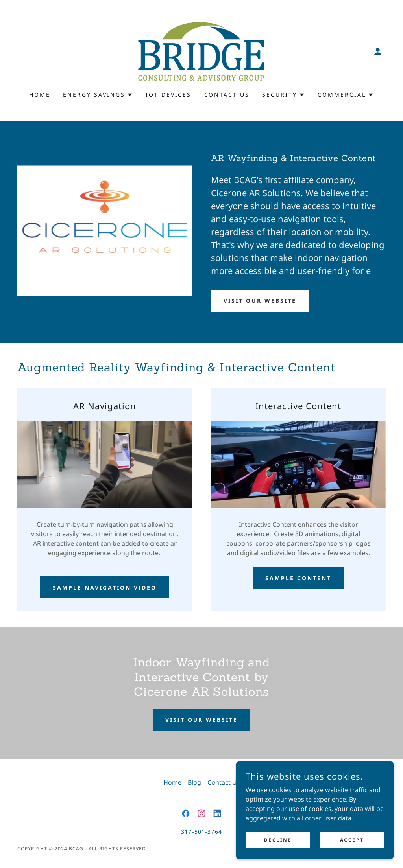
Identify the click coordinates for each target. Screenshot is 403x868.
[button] (378, 51)
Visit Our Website (260, 301)
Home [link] (40, 95)
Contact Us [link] (227, 95)
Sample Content (298, 578)
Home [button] (172, 782)
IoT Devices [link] (169, 95)
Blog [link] (194, 782)
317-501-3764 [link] (201, 832)
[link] (201, 51)
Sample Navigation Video (105, 588)
